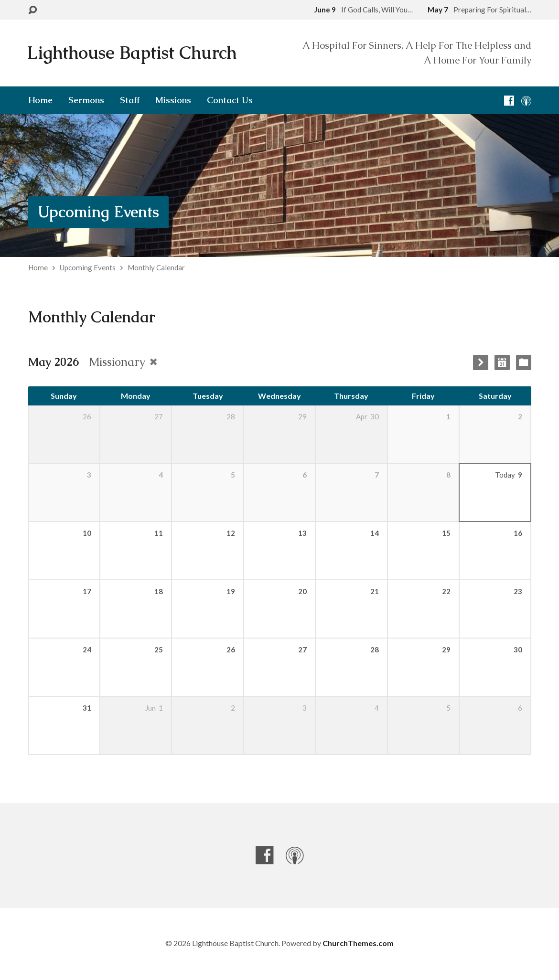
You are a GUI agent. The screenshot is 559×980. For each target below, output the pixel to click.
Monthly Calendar (156, 267)
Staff (130, 100)
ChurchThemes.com (358, 943)
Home (40, 100)
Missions (173, 100)
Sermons (86, 100)
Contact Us (230, 100)
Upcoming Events (98, 212)
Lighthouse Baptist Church (132, 53)
